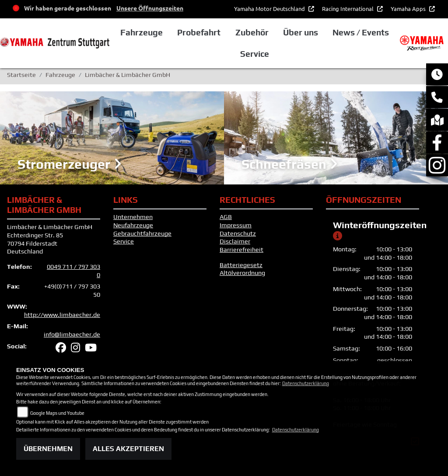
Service (124, 241)
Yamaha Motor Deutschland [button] (270, 9)
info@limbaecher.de (72, 334)
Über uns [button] (301, 32)
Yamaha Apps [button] (409, 9)
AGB (226, 217)
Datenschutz (238, 233)
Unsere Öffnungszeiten (150, 8)
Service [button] (255, 54)
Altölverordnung (242, 273)
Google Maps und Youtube (57, 413)
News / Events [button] (361, 32)
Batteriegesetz (241, 265)
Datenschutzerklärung (306, 383)
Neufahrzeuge (133, 225)
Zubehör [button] (252, 32)
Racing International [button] (348, 9)
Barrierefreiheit (241, 250)
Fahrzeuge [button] (142, 32)
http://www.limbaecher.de (62, 315)
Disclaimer (235, 241)
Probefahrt (199, 32)
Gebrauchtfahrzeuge (142, 233)
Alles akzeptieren (128, 449)
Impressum (236, 225)
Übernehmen (48, 449)
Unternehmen (133, 217)
